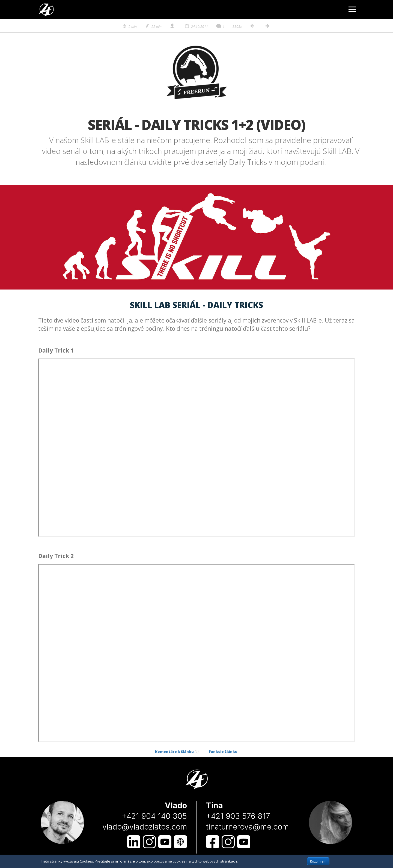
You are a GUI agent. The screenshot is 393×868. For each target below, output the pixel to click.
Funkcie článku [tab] (223, 751)
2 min (129, 27)
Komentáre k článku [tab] (177, 751)
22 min (153, 27)
